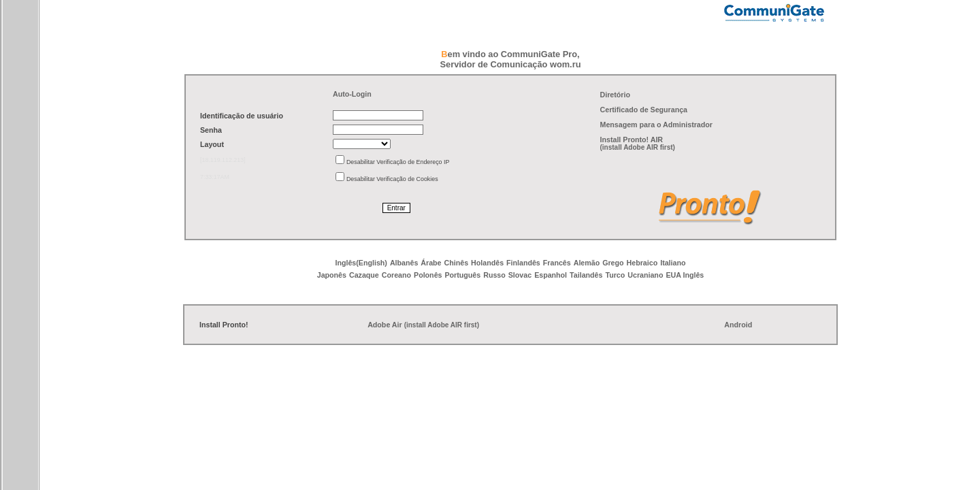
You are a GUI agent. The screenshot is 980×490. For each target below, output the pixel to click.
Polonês (428, 275)
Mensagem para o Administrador (656, 125)
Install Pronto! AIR (632, 140)
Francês (557, 263)
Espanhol (551, 275)
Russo (494, 275)
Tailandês (586, 275)
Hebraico (642, 263)
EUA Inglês (685, 275)
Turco (615, 275)
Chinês (457, 263)
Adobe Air (385, 325)
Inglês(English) (361, 263)
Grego (613, 263)
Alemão (587, 263)
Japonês (332, 275)
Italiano (673, 263)
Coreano (396, 275)
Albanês (404, 263)
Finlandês (523, 263)
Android (738, 325)
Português (462, 275)
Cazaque (364, 275)
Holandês (487, 263)
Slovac (520, 275)
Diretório (615, 95)
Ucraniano (645, 275)
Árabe (431, 263)
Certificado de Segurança (644, 110)
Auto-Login (352, 94)
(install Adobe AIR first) (638, 147)
